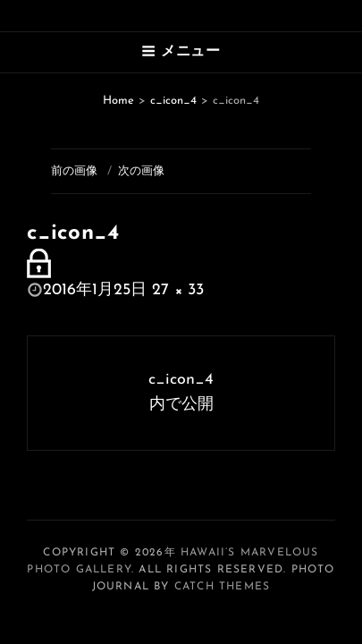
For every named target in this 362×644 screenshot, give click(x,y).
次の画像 (141, 171)
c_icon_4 (173, 101)
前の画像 (74, 171)
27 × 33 (178, 290)
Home (118, 101)
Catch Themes (222, 587)
